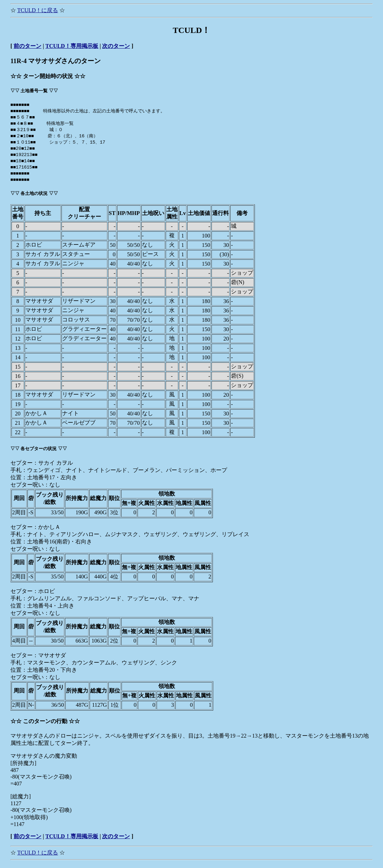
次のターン (116, 46)
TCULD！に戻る (38, 10)
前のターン (27, 46)
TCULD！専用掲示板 (72, 46)
